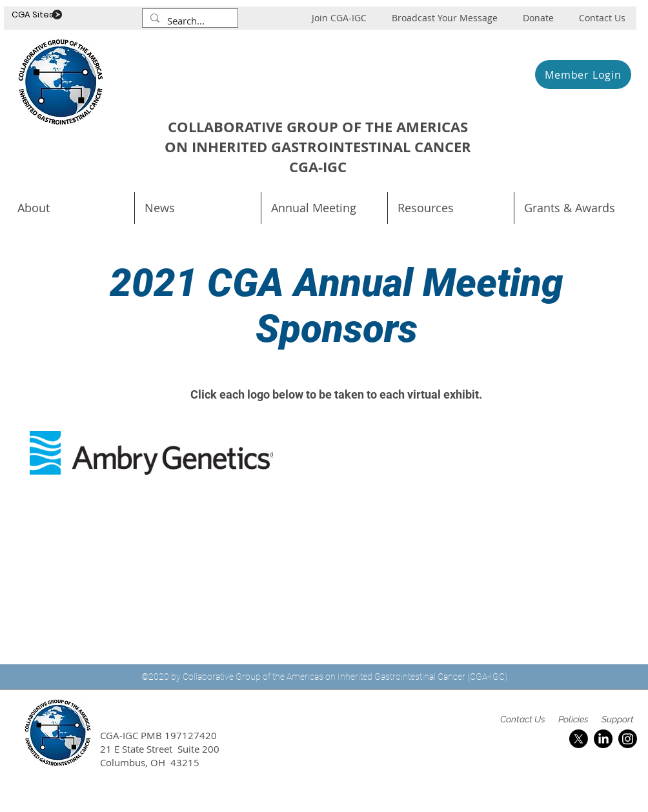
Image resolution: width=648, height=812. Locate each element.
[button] (324, 208)
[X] (579, 739)
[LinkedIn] (603, 739)
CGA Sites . (35, 15)
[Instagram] (628, 739)
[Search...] (189, 21)
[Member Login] (583, 74)
